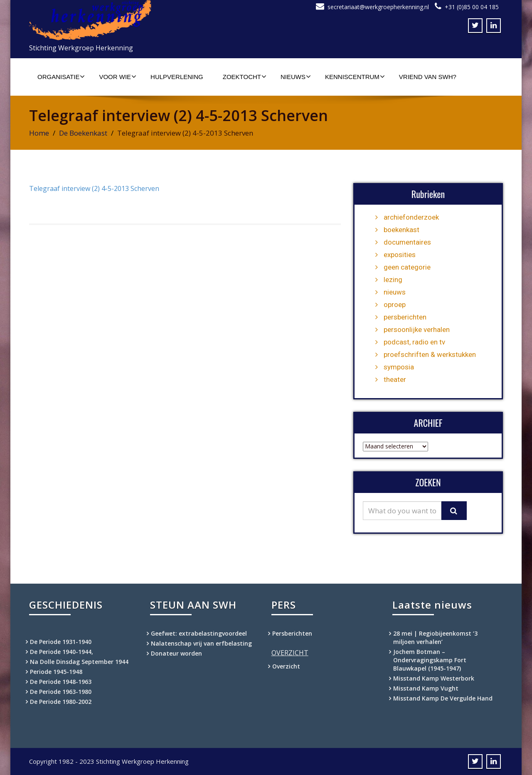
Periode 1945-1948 (56, 672)
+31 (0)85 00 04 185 (472, 7)
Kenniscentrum (355, 77)
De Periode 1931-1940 (61, 642)
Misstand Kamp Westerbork (434, 678)
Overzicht (286, 666)
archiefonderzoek (411, 217)
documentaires (407, 242)
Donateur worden (176, 653)
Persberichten (292, 633)
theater (395, 379)
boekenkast (401, 230)
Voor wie (118, 77)
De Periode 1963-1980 (61, 692)
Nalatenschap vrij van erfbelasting (201, 643)
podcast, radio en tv (414, 342)
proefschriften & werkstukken (430, 354)
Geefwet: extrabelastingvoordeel (199, 633)
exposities (400, 255)
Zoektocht (245, 77)
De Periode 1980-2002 (61, 702)
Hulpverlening (177, 77)
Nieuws (296, 77)
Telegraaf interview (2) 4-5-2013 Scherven (94, 188)
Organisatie (61, 77)
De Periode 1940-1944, (62, 652)
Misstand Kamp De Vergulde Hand (443, 698)
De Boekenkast (83, 133)
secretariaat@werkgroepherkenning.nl (378, 7)
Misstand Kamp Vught (426, 688)
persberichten (405, 317)
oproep (395, 305)
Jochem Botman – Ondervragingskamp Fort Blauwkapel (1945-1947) (430, 660)
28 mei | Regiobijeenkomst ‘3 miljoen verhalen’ (435, 638)
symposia (399, 367)
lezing (393, 280)
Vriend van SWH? (428, 77)
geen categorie (407, 267)
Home (39, 133)
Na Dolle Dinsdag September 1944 (79, 662)
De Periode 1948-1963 (61, 682)
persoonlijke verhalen (417, 329)
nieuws (395, 292)
